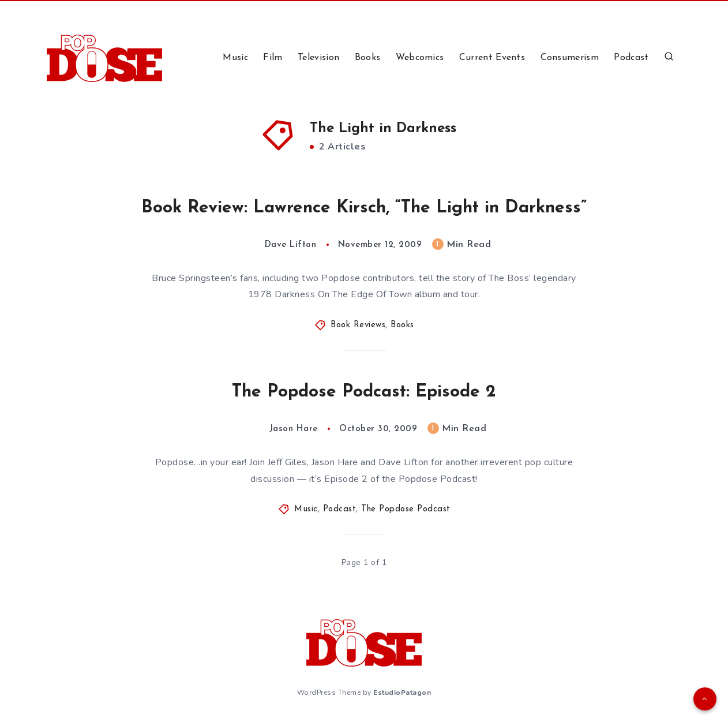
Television (318, 58)
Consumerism (570, 58)
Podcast (631, 58)
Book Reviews (358, 325)
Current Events (492, 58)
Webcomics (420, 58)
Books (368, 58)
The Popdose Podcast (406, 509)
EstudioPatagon (402, 693)
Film (273, 58)
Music (235, 58)
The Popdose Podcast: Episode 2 (364, 392)
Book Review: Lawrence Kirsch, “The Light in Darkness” (364, 208)
